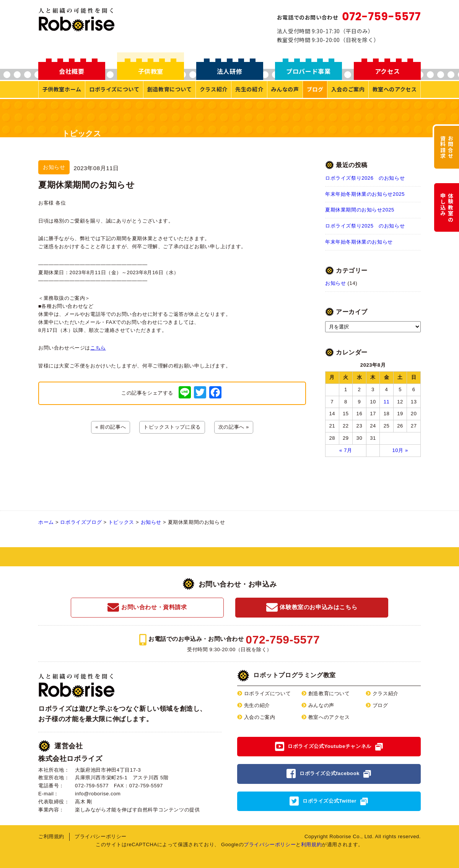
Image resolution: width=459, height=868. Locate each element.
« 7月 (346, 450)
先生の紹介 (249, 89)
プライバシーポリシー (101, 836)
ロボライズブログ (81, 522)
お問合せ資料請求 (447, 147)
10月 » (400, 450)
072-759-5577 (381, 17)
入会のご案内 (348, 89)
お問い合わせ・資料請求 (147, 608)
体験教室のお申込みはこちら (312, 608)
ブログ (315, 89)
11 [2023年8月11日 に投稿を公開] (387, 402)
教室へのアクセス (395, 89)
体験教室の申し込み (447, 207)
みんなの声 (285, 89)
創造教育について (170, 89)
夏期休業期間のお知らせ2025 (360, 210)
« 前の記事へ (111, 427)
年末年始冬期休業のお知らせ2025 (365, 194)
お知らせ (335, 283)
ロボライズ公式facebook (330, 773)
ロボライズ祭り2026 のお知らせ (365, 178)
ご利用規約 (51, 836)
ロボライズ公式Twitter (330, 801)
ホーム (46, 522)
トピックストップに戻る (172, 427)
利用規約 (311, 844)
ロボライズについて (114, 89)
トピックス (121, 522)
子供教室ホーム (62, 89)
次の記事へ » (234, 427)
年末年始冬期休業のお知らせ (359, 242)
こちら (98, 348)
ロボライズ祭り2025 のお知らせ (365, 226)
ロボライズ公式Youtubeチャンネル (329, 746)
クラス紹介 (214, 89)
